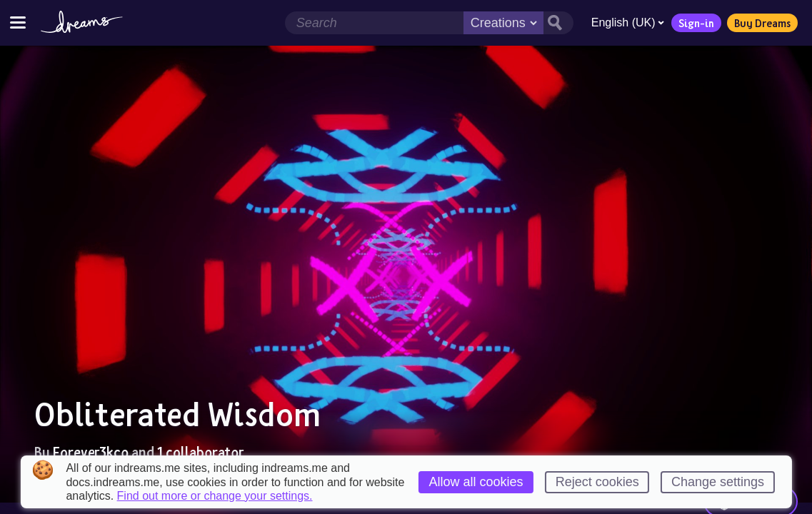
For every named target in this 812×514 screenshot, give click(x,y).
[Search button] (558, 23)
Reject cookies (597, 482)
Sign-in (696, 23)
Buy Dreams (762, 23)
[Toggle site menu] (18, 22)
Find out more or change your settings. (215, 496)
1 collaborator (200, 452)
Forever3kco (91, 452)
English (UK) (627, 22)
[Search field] (374, 23)
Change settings (718, 482)
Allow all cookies (476, 482)
